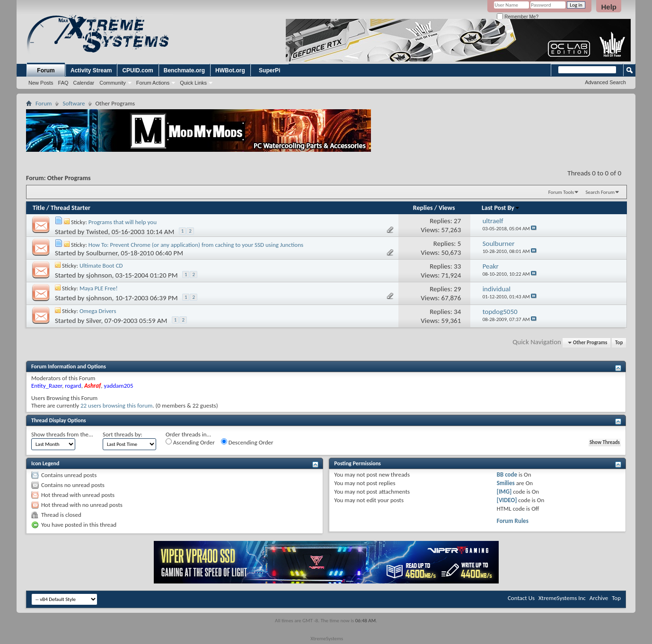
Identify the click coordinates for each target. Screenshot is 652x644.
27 (457, 221)
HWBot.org (230, 70)
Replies (423, 208)
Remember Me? (517, 17)
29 (457, 289)
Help (609, 7)
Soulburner (102, 253)
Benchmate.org (184, 70)
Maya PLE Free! (99, 288)
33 (457, 266)
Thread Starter (70, 208)
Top (619, 343)
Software (74, 103)
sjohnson (99, 275)
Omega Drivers (98, 311)
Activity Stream (91, 70)
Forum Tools (561, 192)
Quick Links (193, 83)
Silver (94, 321)
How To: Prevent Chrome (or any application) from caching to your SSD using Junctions (196, 245)
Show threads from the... (62, 434)
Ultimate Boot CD (101, 265)
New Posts (41, 83)
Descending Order (247, 442)
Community (113, 83)
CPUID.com (137, 70)
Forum (46, 70)
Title (39, 208)
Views (447, 208)
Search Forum (600, 192)
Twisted (97, 232)
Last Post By (501, 208)
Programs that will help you (123, 222)
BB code (507, 474)
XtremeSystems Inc (562, 598)
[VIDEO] (507, 500)
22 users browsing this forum (116, 405)
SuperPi (269, 70)
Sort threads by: (123, 434)
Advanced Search (605, 82)
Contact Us (521, 598)
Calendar (84, 83)
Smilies (506, 483)
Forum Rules (513, 521)
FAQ (63, 83)
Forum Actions (153, 83)
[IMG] (504, 492)
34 (457, 312)
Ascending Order (190, 442)
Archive (599, 598)
